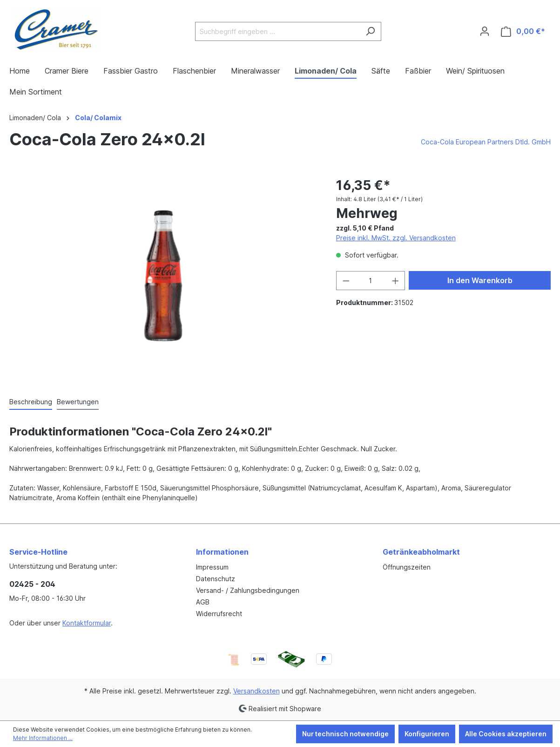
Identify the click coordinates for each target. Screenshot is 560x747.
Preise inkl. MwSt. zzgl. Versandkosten (396, 238)
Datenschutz (216, 579)
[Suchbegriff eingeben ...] (277, 31)
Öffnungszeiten (407, 567)
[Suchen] (370, 31)
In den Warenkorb (480, 280)
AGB (203, 602)
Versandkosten (256, 691)
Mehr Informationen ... (43, 738)
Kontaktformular (87, 623)
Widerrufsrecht (219, 614)
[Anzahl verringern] (346, 281)
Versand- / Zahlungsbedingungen (248, 590)
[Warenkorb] (523, 31)
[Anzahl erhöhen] (396, 281)
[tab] (31, 402)
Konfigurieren (427, 734)
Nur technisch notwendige (345, 734)
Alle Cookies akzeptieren (506, 734)
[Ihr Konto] (485, 31)
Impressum (212, 567)
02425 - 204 (32, 584)
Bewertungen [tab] (78, 402)
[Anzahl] (370, 281)
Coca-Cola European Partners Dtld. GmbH (486, 142)
